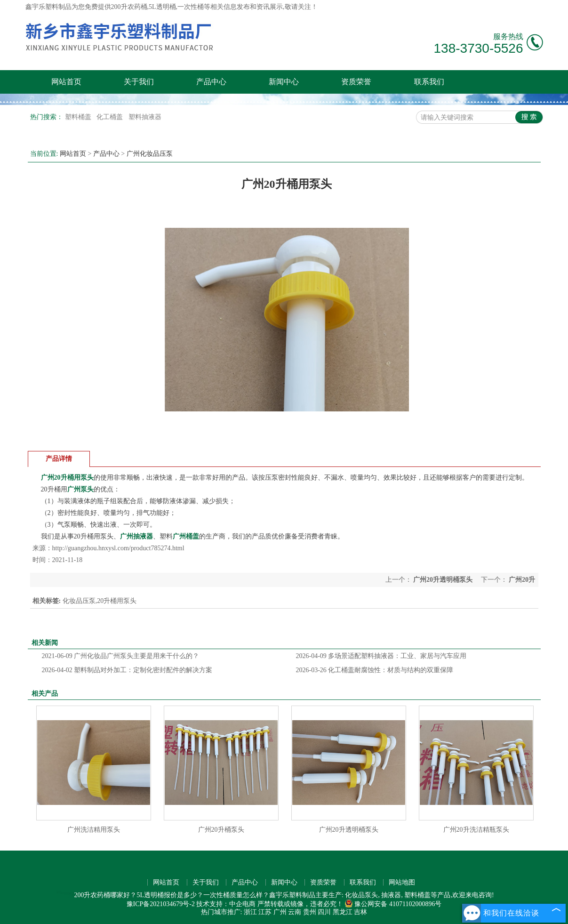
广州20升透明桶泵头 (443, 580)
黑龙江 (343, 912)
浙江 (250, 912)
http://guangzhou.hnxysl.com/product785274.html (118, 548)
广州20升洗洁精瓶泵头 (476, 830)
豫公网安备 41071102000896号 (393, 904)
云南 (295, 912)
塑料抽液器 (145, 117)
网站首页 (66, 82)
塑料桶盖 (79, 117)
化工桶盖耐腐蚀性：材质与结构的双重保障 (375, 670)
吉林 (360, 912)
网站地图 (402, 882)
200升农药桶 (129, 7)
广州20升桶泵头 (221, 830)
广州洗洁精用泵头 (94, 830)
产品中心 (211, 82)
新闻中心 (284, 82)
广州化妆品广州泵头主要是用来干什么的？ (121, 656)
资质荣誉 (356, 82)
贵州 (310, 912)
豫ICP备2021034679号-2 (161, 904)
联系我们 (429, 82)
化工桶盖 (111, 117)
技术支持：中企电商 (226, 904)
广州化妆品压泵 (150, 154)
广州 (280, 912)
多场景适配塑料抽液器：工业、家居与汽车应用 (381, 656)
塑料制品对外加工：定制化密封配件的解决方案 (127, 670)
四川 (324, 912)
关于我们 (139, 82)
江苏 (265, 912)
